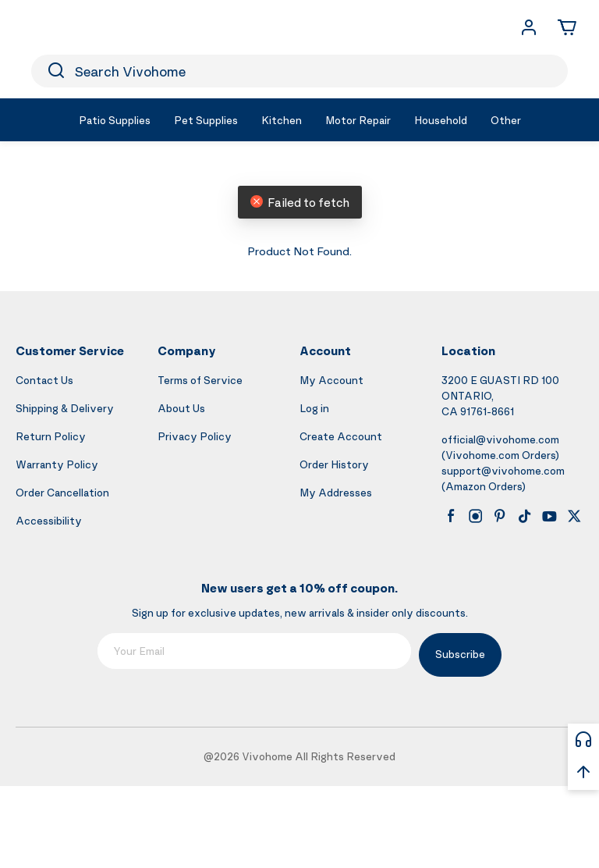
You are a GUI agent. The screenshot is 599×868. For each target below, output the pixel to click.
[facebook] (451, 516)
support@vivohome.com (503, 470)
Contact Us (44, 380)
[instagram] (476, 516)
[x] (574, 516)
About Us (181, 408)
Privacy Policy (195, 436)
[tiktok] (525, 516)
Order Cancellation (62, 492)
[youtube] (549, 516)
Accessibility (49, 520)
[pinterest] (500, 516)
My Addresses (336, 492)
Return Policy (51, 436)
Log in (314, 408)
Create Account (341, 436)
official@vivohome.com (500, 439)
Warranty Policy (57, 464)
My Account (331, 380)
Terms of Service (200, 380)
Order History (334, 464)
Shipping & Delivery (65, 408)
